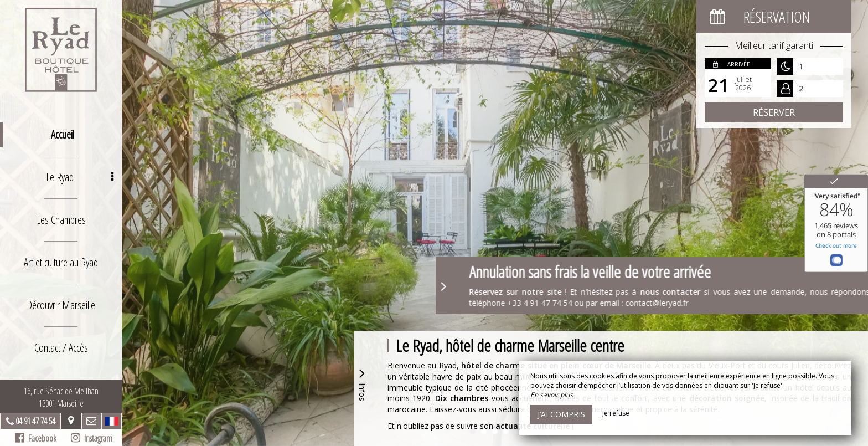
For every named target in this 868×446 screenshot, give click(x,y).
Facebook (36, 438)
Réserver (774, 112)
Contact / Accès (61, 348)
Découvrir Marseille (61, 305)
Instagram (92, 438)
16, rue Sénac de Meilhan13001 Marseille (61, 397)
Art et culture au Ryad (61, 262)
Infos (362, 383)
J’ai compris (561, 414)
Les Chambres (61, 220)
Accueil (63, 134)
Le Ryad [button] (80, 177)
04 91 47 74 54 (35, 421)
